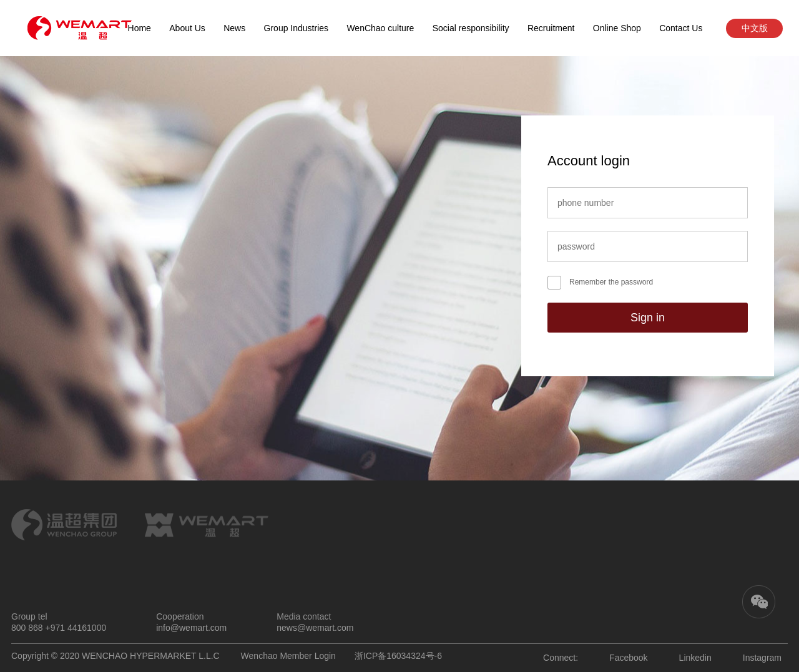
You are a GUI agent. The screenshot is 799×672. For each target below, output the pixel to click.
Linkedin (695, 658)
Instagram (762, 658)
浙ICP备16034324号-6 (398, 656)
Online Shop (617, 28)
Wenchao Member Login (288, 656)
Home (140, 28)
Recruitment (551, 28)
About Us (187, 28)
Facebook (628, 658)
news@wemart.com (315, 628)
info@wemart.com (191, 628)
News (234, 28)
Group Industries (297, 28)
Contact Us (681, 28)
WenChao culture (380, 28)
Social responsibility (471, 28)
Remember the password (611, 282)
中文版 (755, 28)
